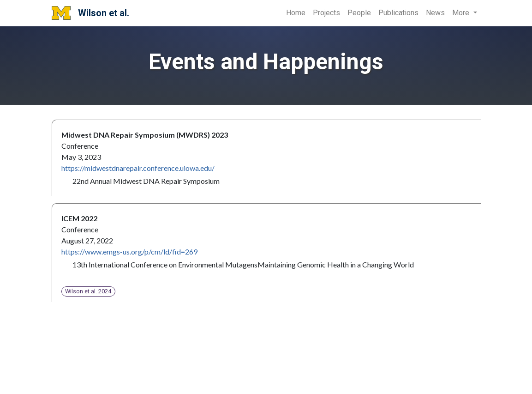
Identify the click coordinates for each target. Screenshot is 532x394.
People (359, 13)
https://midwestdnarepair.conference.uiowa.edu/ (138, 168)
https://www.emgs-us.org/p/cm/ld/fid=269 (129, 252)
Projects (326, 13)
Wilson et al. (91, 13)
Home (296, 13)
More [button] (462, 13)
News (435, 13)
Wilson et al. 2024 (88, 291)
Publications (398, 13)
